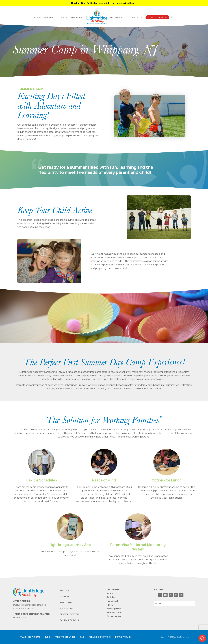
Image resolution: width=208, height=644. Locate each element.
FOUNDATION (67, 608)
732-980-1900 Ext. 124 (23, 608)
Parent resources (65, 637)
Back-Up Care (114, 616)
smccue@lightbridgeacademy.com (30, 605)
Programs (49, 17)
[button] (202, 638)
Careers (64, 17)
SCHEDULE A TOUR (69, 620)
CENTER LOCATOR (69, 614)
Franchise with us (30, 637)
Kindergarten (114, 609)
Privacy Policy (123, 637)
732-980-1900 (20, 618)
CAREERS (65, 597)
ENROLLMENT (67, 603)
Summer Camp (114, 612)
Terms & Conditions (100, 637)
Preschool (112, 601)
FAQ (82, 637)
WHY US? (64, 591)
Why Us (37, 17)
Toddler (111, 597)
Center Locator (134, 17)
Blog (47, 637)
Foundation (116, 17)
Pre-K (110, 605)
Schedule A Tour (157, 17)
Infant (110, 593)
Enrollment (77, 17)
